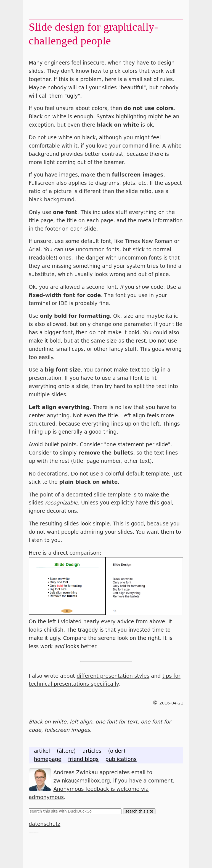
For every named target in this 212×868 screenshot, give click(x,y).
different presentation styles (113, 676)
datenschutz (45, 824)
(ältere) (66, 751)
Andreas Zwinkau (75, 772)
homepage (48, 759)
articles (92, 751)
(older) (117, 751)
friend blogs (84, 759)
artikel (42, 751)
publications (121, 759)
